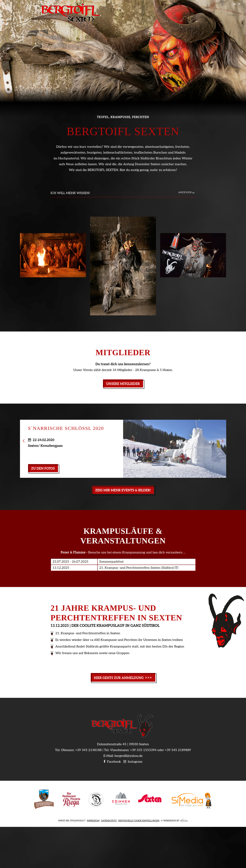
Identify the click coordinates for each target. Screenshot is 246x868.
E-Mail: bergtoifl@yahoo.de (123, 756)
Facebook (112, 762)
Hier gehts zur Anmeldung (123, 678)
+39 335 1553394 (143, 750)
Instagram (133, 762)
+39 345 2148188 (88, 750)
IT (239, 4)
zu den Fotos (43, 469)
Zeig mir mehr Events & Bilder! (123, 490)
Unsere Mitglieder (123, 384)
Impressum (93, 821)
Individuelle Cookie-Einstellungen (139, 821)
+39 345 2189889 (178, 750)
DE (234, 4)
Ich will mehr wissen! (70, 193)
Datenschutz (109, 821)
